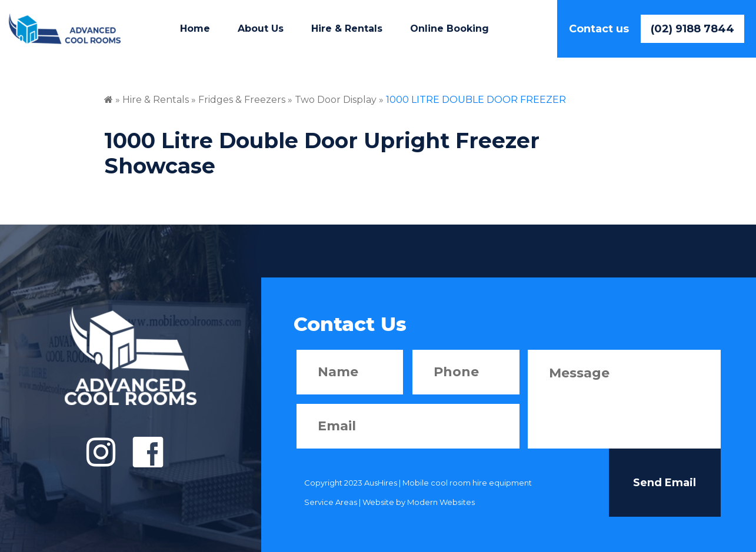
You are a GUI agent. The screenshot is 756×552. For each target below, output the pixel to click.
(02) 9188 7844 (692, 29)
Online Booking (449, 29)
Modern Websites (441, 502)
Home (195, 29)
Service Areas (331, 502)
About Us (261, 29)
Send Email (665, 483)
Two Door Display (337, 100)
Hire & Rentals (347, 29)
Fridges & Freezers (242, 100)
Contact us (599, 29)
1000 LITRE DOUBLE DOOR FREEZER (476, 100)
